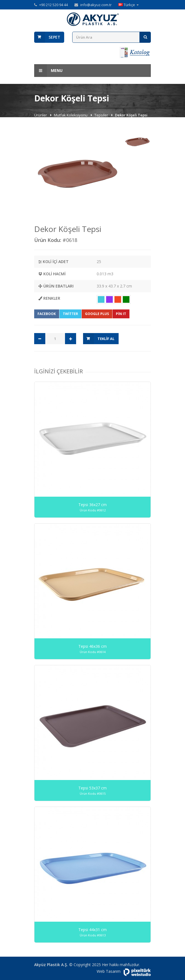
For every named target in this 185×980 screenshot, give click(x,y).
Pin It (121, 314)
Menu (48, 71)
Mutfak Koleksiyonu (71, 115)
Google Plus (97, 314)
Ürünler (41, 115)
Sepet (54, 37)
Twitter (70, 314)
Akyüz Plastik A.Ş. (51, 965)
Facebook (47, 314)
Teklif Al (106, 339)
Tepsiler (102, 115)
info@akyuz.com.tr (96, 5)
